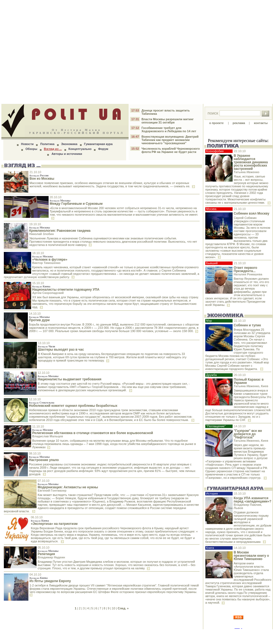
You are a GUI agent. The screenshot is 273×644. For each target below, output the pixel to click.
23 (53, 633)
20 (45, 633)
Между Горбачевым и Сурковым (76, 204)
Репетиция (46, 554)
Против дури (39, 320)
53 (132, 633)
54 (134, 633)
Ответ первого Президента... (245, 269)
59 (147, 633)
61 (153, 633)
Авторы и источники (67, 154)
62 (155, 633)
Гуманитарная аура (98, 144)
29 (69, 633)
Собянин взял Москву (251, 213)
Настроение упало (44, 460)
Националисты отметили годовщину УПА (66, 290)
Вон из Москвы (42, 179)
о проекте (216, 123)
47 (116, 633)
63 (158, 633)
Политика (47, 144)
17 (38, 633)
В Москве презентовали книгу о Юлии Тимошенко (251, 556)
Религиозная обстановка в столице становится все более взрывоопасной (93, 433)
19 (43, 633)
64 (160, 633)
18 (40, 633)
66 (165, 633)
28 (66, 633)
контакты (261, 123)
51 (126, 633)
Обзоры (31, 149)
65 (163, 633)
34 (82, 633)
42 (103, 633)
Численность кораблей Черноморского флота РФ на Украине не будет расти (171, 150)
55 (137, 633)
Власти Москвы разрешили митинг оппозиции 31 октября (167, 121)
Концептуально (80, 149)
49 (121, 633)
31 (74, 633)
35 (85, 633)
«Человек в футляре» (50, 260)
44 (108, 633)
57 (142, 633)
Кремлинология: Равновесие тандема (60, 231)
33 (79, 633)
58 (145, 633)
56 (140, 633)
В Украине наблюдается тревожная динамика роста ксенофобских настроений (251, 162)
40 (98, 633)
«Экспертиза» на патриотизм (54, 524)
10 (114, 608)
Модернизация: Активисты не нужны (68, 487)
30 (72, 633)
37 (90, 633)
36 (87, 633)
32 (77, 633)
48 (118, 633)
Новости (27, 144)
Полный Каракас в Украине (249, 381)
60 (150, 633)
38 (93, 633)
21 (48, 633)
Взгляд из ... (53, 149)
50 (124, 633)
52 (129, 633)
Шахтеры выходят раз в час (61, 350)
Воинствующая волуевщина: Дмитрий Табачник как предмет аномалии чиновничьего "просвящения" (170, 140)
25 (58, 633)
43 (105, 633)
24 (56, 633)
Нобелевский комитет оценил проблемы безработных (73, 406)
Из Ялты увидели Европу (50, 581)
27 (64, 633)
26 (61, 633)
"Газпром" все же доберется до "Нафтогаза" (248, 434)
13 (27, 633)
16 (35, 633)
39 (95, 633)
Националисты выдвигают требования (69, 379)
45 (111, 633)
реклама (239, 123)
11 (22, 633)
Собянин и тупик (247, 325)
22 (51, 633)
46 (113, 633)
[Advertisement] (137, 52)
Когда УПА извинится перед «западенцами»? (253, 500)
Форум (103, 149)
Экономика (69, 144)
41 (100, 633)
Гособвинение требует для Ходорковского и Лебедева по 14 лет (169, 130)
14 (30, 633)
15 (32, 633)
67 (168, 633)
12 (25, 633)
